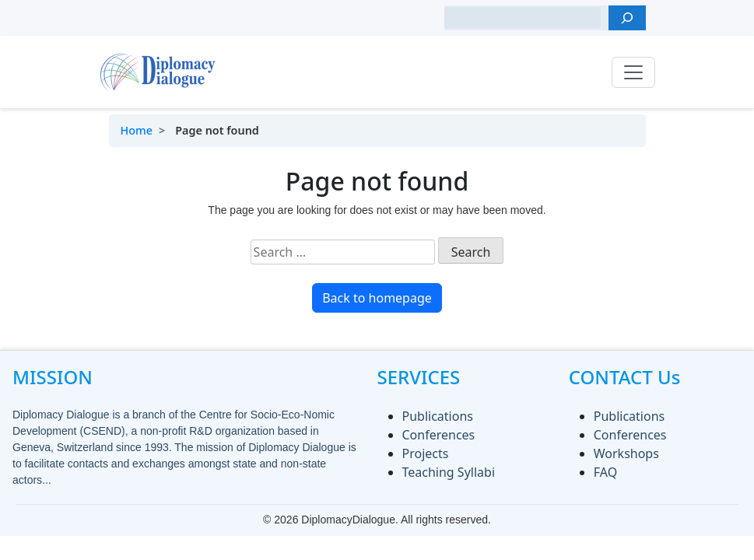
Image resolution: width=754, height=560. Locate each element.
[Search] (627, 18)
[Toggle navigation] (633, 72)
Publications (438, 416)
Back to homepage (377, 298)
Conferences (439, 435)
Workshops (626, 453)
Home (137, 130)
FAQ (605, 472)
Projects (426, 453)
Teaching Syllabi (449, 472)
